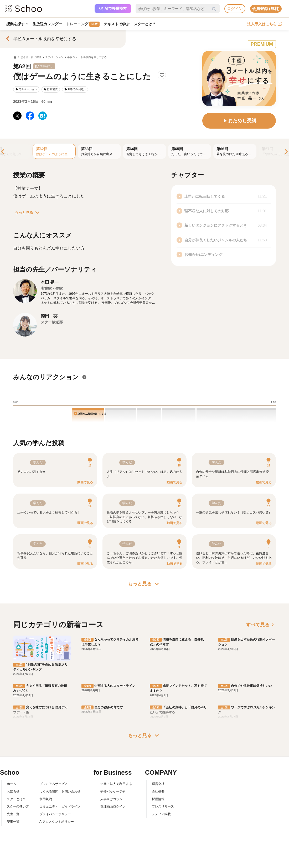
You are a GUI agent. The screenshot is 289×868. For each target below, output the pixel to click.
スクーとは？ (145, 24)
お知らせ (13, 791)
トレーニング (83, 24)
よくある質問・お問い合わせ (60, 791)
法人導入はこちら (264, 24)
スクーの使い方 (18, 806)
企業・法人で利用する (116, 784)
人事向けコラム (111, 799)
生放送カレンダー (47, 24)
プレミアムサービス (54, 784)
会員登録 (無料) (266, 9)
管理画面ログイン (113, 806)
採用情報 (158, 799)
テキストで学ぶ (117, 24)
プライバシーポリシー (55, 814)
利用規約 (46, 799)
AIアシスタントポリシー (57, 822)
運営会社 (158, 784)
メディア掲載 (161, 814)
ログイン (235, 9)
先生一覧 (13, 814)
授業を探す (17, 24)
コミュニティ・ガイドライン (60, 806)
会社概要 (158, 791)
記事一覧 (13, 822)
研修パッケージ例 (113, 791)
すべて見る (261, 625)
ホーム (12, 784)
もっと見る (28, 212)
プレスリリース (163, 806)
